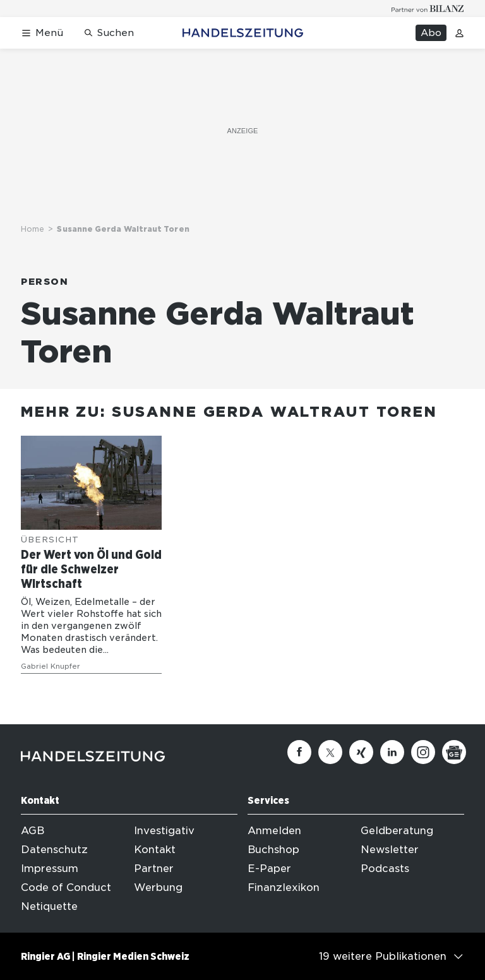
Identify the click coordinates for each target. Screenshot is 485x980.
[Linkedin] (392, 752)
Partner (154, 869)
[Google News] (454, 752)
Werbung (158, 887)
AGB (33, 831)
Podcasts (385, 869)
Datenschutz (54, 850)
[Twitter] (330, 752)
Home (33, 229)
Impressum (50, 869)
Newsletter (390, 850)
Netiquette (49, 906)
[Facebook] (299, 752)
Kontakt (155, 850)
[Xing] (361, 752)
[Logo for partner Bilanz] (428, 9)
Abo (431, 33)
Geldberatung (397, 831)
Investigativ (164, 831)
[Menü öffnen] (42, 33)
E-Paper (269, 869)
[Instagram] (423, 752)
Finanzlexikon (284, 887)
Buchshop (273, 850)
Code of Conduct (66, 887)
